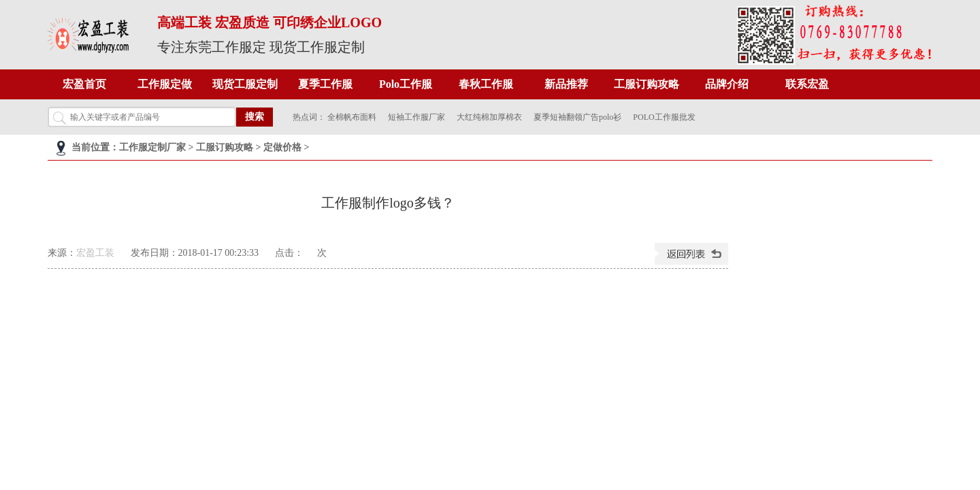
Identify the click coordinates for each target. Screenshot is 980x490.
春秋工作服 (486, 84)
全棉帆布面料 (352, 117)
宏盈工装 (95, 253)
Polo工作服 (406, 84)
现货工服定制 (245, 84)
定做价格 (282, 147)
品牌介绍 (727, 84)
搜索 (255, 117)
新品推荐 (566, 84)
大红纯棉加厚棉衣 (489, 117)
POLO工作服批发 (664, 117)
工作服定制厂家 (152, 147)
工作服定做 (165, 84)
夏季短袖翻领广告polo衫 (577, 117)
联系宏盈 (807, 84)
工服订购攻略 (647, 84)
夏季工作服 (325, 84)
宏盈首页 (84, 84)
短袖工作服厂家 (416, 117)
